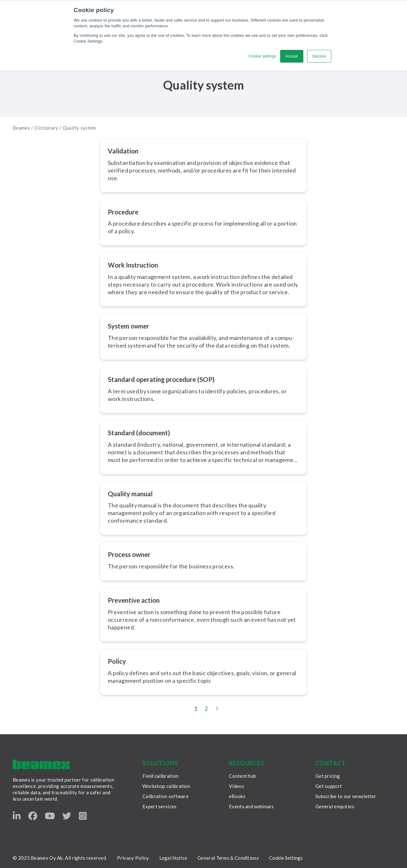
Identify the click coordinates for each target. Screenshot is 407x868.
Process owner (131, 554)
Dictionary (46, 128)
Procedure (125, 211)
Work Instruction (135, 265)
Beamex (21, 128)
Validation (124, 151)
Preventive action (136, 599)
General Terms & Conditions (228, 857)
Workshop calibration (166, 785)
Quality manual (131, 493)
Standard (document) (141, 432)
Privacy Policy (133, 857)
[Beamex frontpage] (41, 764)
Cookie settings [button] (262, 56)
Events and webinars (252, 805)
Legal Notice (173, 857)
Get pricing (328, 775)
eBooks (237, 795)
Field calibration (160, 775)
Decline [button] (319, 56)
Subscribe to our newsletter (346, 795)
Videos (237, 785)
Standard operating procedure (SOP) (166, 379)
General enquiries (335, 805)
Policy (117, 660)
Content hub (242, 775)
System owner (130, 325)
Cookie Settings (286, 857)
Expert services (160, 805)
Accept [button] (292, 56)
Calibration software (166, 795)
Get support (329, 785)
